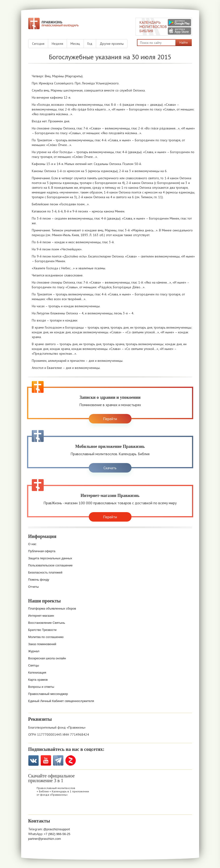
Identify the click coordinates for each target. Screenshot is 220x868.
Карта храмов (38, 680)
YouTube (46, 760)
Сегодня (38, 44)
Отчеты (34, 587)
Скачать (110, 468)
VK (34, 760)
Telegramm (58, 760)
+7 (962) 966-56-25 (57, 834)
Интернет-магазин (41, 616)
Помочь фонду (39, 580)
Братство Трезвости (42, 630)
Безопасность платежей (45, 572)
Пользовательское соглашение (50, 565)
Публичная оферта (42, 551)
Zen (71, 760)
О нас (32, 544)
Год (90, 44)
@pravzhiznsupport (57, 829)
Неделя (57, 44)
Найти (184, 42)
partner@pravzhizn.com (45, 839)
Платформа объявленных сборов (52, 609)
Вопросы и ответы (41, 687)
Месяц (75, 44)
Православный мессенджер (48, 694)
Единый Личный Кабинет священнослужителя (61, 701)
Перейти (110, 419)
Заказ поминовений (42, 644)
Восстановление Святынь (47, 623)
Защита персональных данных (50, 558)
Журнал (34, 651)
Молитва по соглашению (46, 637)
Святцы (34, 665)
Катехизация (37, 673)
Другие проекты (112, 44)
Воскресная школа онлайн (47, 658)
